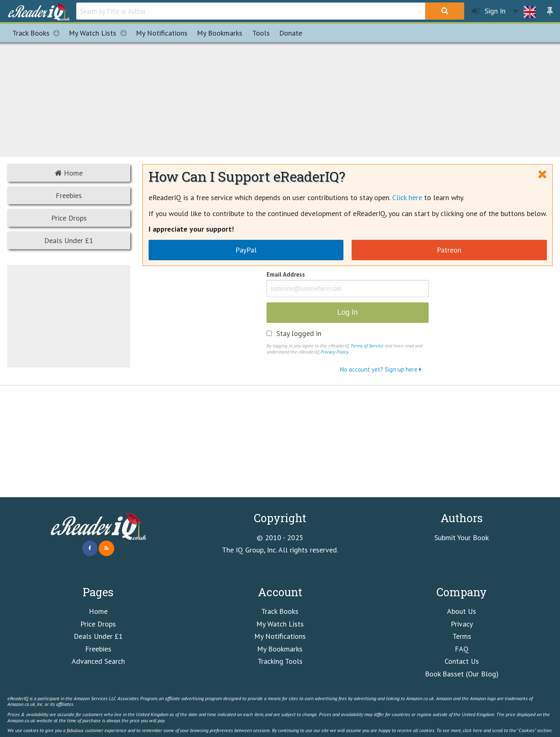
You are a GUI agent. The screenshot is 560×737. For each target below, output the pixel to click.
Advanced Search (98, 661)
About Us (462, 611)
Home (69, 173)
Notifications (162, 33)
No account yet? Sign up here (381, 369)
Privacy (462, 624)
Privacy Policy (334, 352)
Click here (407, 197)
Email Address (286, 275)
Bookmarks (220, 33)
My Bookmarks (280, 649)
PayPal (246, 250)
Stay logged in (299, 334)
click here (472, 730)
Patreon (449, 250)
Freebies (69, 195)
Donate (291, 33)
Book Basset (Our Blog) (462, 674)
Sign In (489, 11)
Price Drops (69, 218)
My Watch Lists (100, 33)
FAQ (462, 649)
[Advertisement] (280, 98)
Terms (462, 636)
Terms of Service (367, 345)
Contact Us (462, 661)
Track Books (38, 33)
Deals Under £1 (69, 240)
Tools (261, 33)
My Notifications (280, 636)
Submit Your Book (462, 538)
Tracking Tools (280, 661)
